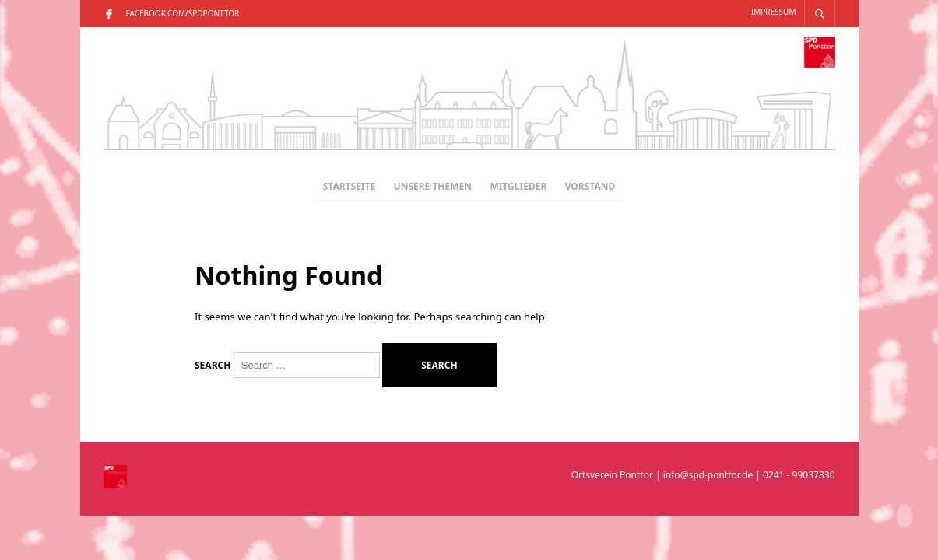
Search (213, 366)
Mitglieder (518, 186)
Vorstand (590, 186)
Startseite (349, 186)
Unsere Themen (433, 186)
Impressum (774, 12)
